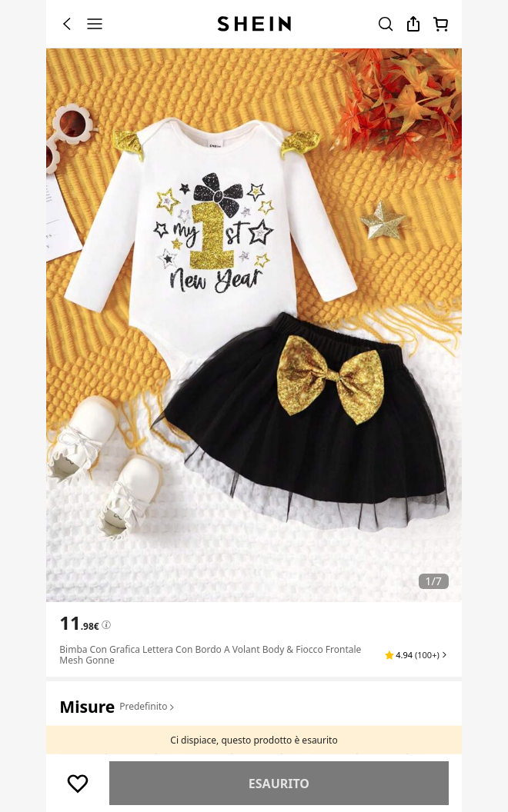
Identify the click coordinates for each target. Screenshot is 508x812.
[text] (79, 623)
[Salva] (78, 784)
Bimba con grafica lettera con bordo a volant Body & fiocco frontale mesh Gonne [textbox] (210, 655)
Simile (279, 784)
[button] (417, 655)
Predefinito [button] (148, 706)
